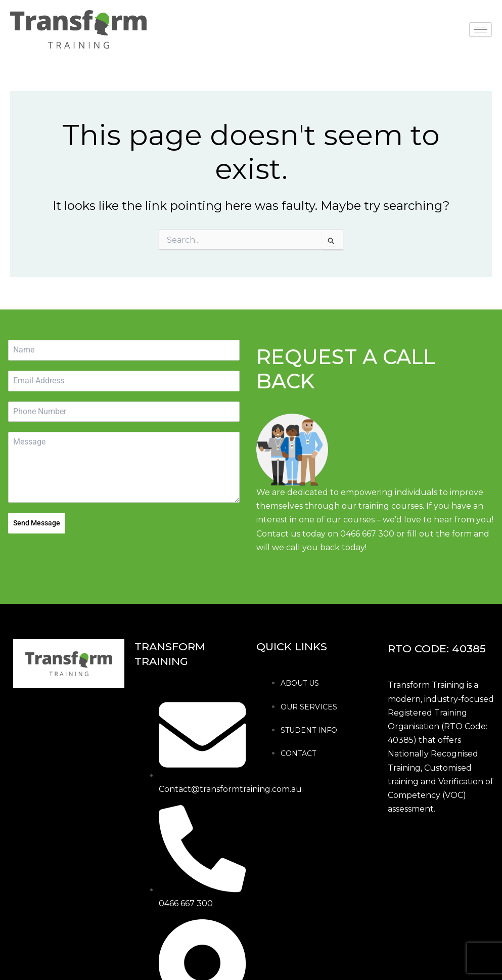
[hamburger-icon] (481, 30)
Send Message (37, 523)
